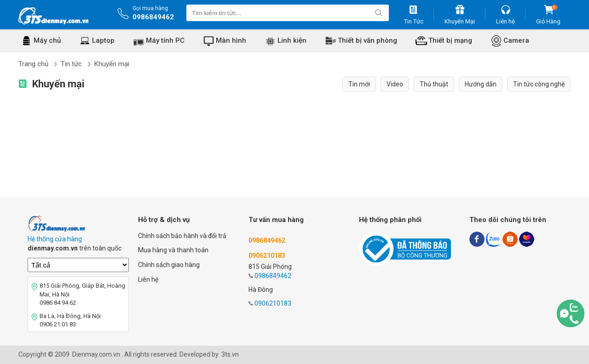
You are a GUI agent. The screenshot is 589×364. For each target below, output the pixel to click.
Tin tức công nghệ (539, 84)
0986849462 (153, 17)
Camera (516, 40)
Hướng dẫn (481, 84)
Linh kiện (292, 40)
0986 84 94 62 (58, 303)
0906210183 (273, 303)
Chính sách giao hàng (169, 265)
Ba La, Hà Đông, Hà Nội (70, 316)
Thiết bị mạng (450, 40)
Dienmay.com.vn (96, 354)
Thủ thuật (434, 84)
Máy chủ (47, 40)
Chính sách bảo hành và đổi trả (182, 236)
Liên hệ (148, 279)
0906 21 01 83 (58, 324)
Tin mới (359, 84)
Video (395, 84)
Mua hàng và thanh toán (173, 250)
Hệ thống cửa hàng (55, 239)
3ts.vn (230, 354)
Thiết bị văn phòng (367, 40)
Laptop (103, 40)
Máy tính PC (165, 40)
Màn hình (231, 40)
